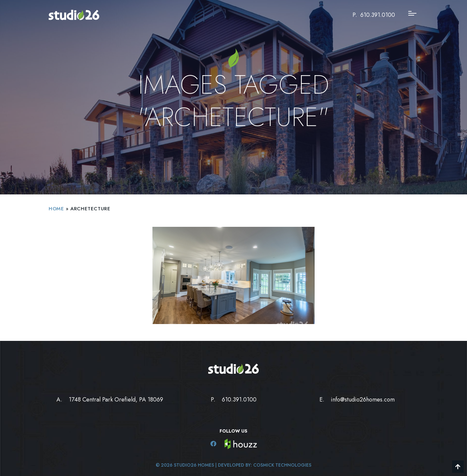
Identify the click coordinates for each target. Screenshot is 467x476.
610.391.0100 (378, 15)
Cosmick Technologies (282, 465)
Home (56, 209)
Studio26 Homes (194, 465)
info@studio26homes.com (363, 400)
